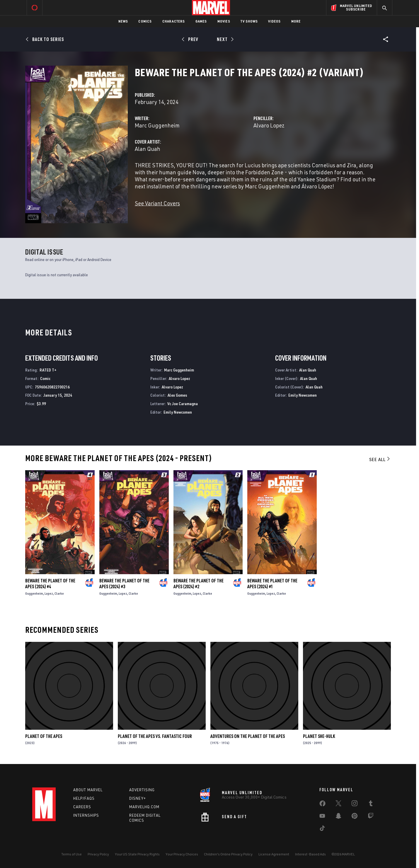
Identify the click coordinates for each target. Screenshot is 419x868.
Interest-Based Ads (310, 854)
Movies (224, 21)
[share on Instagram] (355, 804)
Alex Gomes (177, 395)
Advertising (142, 790)
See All (380, 459)
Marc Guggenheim (157, 125)
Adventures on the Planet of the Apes (248, 736)
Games (201, 21)
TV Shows (249, 21)
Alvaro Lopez (269, 125)
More (296, 21)
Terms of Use (71, 854)
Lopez (49, 593)
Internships (86, 815)
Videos (274, 21)
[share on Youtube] (322, 817)
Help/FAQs (84, 798)
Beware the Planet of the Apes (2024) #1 (272, 584)
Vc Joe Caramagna (183, 404)
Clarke (59, 593)
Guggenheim (34, 593)
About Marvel (88, 790)
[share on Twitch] (371, 817)
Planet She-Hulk (319, 736)
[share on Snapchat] (338, 817)
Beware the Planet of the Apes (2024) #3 (124, 584)
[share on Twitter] (338, 804)
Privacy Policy (98, 854)
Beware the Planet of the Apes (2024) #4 (50, 584)
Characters (174, 21)
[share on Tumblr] (371, 804)
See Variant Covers (157, 203)
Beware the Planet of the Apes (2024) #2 (199, 584)
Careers (82, 807)
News (123, 21)
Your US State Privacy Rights (137, 854)
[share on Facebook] (322, 805)
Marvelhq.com (144, 807)
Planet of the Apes (44, 736)
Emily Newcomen (178, 412)
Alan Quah (148, 149)
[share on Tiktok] (322, 829)
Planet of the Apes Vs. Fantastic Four (155, 736)
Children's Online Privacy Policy (228, 854)
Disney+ (138, 798)
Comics (145, 21)
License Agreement (274, 854)
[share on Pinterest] (355, 817)
